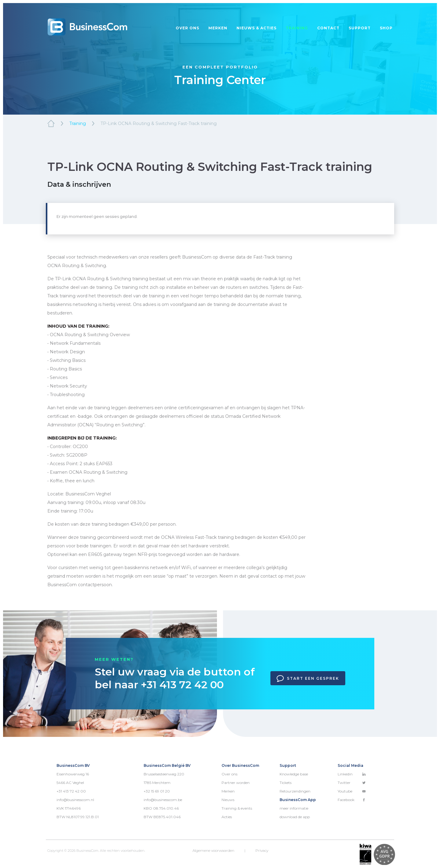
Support (360, 28)
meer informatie (294, 808)
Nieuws (228, 800)
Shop (386, 28)
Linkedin (352, 774)
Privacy (262, 850)
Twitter (352, 783)
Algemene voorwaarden (213, 850)
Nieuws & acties (257, 28)
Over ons (187, 28)
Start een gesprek (308, 679)
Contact (328, 28)
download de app (295, 817)
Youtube (352, 791)
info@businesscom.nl (75, 800)
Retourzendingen (295, 791)
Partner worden (236, 783)
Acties (227, 817)
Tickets (286, 783)
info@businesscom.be (163, 800)
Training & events (237, 808)
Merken (218, 28)
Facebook (352, 800)
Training (297, 28)
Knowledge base (294, 774)
